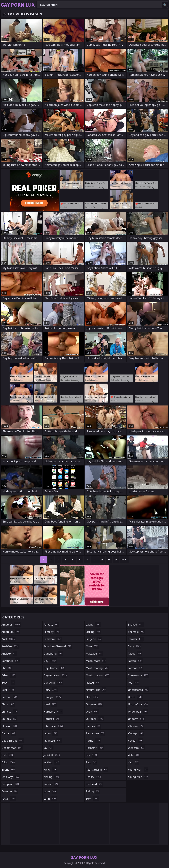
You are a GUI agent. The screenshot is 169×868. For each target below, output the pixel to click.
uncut (135, 697)
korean (51, 784)
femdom (53, 639)
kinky (50, 770)
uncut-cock (138, 704)
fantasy (52, 625)
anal (8, 639)
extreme (10, 791)
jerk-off (52, 755)
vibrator (136, 726)
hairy (51, 690)
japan (51, 733)
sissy (135, 646)
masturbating (97, 668)
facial (9, 799)
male (93, 646)
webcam (137, 748)
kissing (52, 777)
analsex (9, 654)
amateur (11, 625)
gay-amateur (56, 675)
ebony (8, 770)
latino (93, 625)
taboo (135, 654)
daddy (9, 733)
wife (134, 755)
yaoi (134, 762)
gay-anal (54, 683)
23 (109, 560)
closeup (10, 726)
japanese (53, 741)
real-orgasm (97, 770)
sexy (92, 799)
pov (92, 755)
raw (92, 762)
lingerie (94, 639)
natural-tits (96, 690)
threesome (139, 675)
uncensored (139, 690)
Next (125, 560)
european (11, 784)
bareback (11, 661)
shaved (136, 625)
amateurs (11, 632)
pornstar (95, 748)
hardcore (53, 712)
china (8, 704)
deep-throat (13, 741)
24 (116, 560)
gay (50, 661)
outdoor (95, 719)
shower (136, 639)
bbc (7, 668)
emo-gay (11, 777)
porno (93, 741)
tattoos (136, 668)
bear (8, 690)
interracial (54, 726)
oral (92, 697)
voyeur (135, 741)
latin (51, 799)
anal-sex (10, 646)
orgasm (94, 704)
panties (93, 726)
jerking (52, 762)
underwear (138, 712)
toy (134, 683)
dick (8, 755)
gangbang (53, 654)
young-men (138, 777)
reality (94, 777)
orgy (93, 712)
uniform (136, 719)
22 (102, 560)
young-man (138, 770)
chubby (9, 719)
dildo (8, 762)
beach (8, 683)
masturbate (96, 661)
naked (93, 683)
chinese (9, 712)
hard (51, 704)
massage (94, 654)
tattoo (136, 661)
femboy (52, 632)
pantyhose (95, 733)
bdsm (9, 675)
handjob (53, 697)
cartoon (10, 697)
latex (50, 791)
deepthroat (12, 748)
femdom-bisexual (58, 646)
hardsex (52, 719)
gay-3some (54, 668)
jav (49, 748)
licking (93, 632)
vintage (136, 733)
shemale (137, 632)
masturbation (98, 675)
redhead (94, 784)
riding (93, 791)
